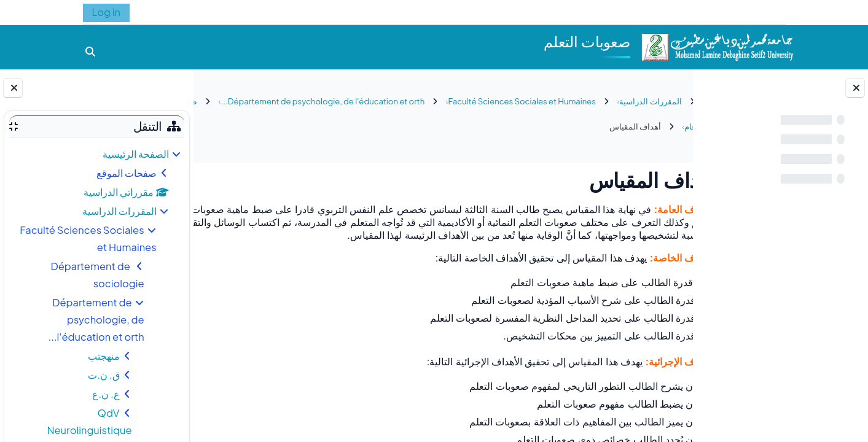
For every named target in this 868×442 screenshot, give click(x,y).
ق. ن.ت (104, 375)
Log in (106, 12)
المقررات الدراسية (119, 211)
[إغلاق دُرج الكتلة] (13, 88)
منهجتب (104, 356)
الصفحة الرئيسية (136, 154)
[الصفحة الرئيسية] (717, 46)
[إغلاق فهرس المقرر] (855, 88)
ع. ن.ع (106, 394)
